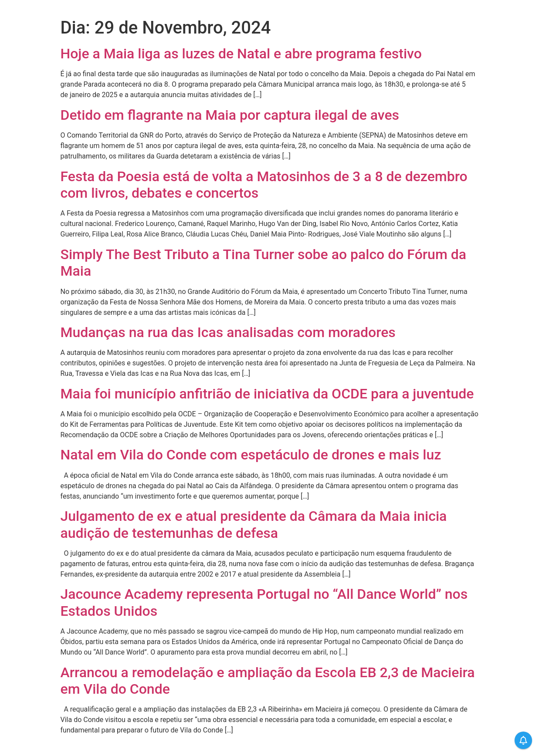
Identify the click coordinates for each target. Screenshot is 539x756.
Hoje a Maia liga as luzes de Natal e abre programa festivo (241, 54)
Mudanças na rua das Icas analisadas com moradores (228, 332)
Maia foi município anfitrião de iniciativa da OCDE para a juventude (267, 394)
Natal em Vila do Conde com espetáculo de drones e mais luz (251, 455)
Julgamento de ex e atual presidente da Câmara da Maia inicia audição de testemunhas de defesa (254, 524)
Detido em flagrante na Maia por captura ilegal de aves (230, 115)
